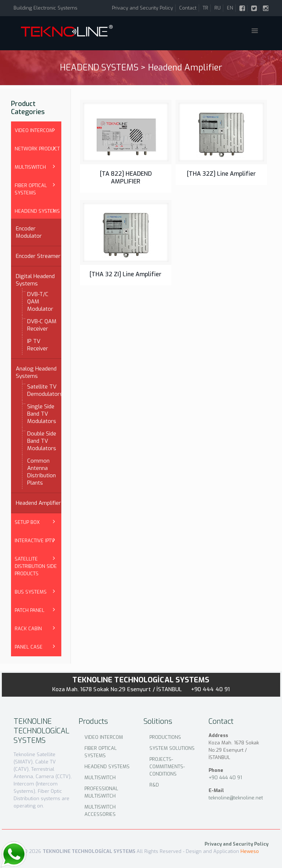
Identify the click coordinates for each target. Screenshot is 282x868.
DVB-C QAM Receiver (42, 325)
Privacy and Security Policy (142, 8)
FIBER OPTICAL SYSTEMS (31, 189)
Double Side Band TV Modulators (42, 441)
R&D (154, 785)
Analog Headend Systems (36, 372)
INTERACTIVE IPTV (35, 541)
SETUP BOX (27, 522)
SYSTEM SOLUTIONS (172, 748)
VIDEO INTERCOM (34, 130)
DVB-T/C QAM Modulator (40, 302)
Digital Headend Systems (35, 280)
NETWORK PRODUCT (37, 149)
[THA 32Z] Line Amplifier (221, 174)
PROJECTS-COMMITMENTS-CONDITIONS (167, 767)
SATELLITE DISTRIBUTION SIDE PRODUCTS (36, 566)
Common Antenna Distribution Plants (41, 472)
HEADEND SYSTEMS (37, 211)
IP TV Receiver (38, 345)
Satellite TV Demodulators (42, 390)
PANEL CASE (29, 647)
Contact (188, 8)
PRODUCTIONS (165, 737)
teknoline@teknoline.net (236, 798)
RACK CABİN (28, 629)
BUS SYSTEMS (31, 592)
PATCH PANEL (30, 610)
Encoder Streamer (38, 256)
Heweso (250, 851)
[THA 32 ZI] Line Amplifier (126, 274)
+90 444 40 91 (210, 689)
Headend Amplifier (38, 503)
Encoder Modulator (29, 232)
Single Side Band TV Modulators (42, 414)
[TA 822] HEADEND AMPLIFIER (126, 178)
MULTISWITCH (30, 167)
